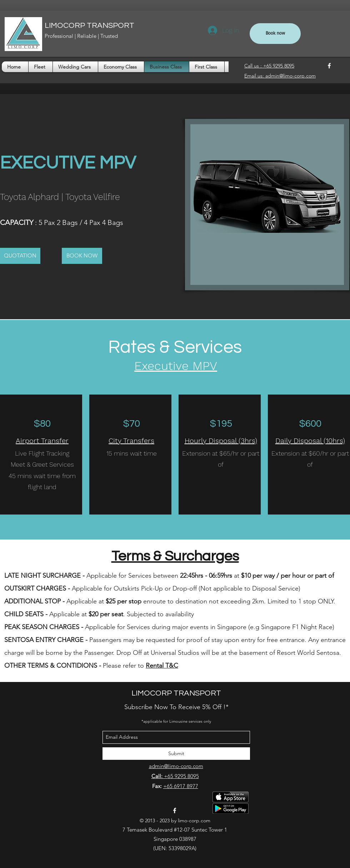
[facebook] (329, 66)
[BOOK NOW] (82, 256)
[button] (20, 256)
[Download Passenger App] (231, 803)
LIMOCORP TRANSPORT (89, 26)
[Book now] (275, 34)
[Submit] (176, 754)
